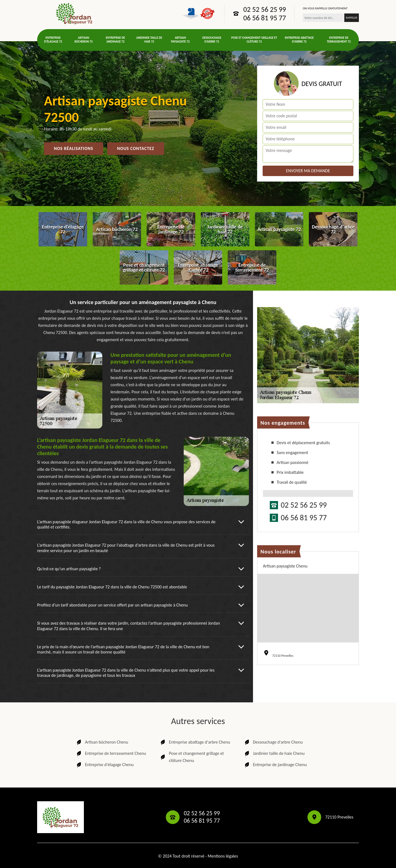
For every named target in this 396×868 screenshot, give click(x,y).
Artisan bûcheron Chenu (102, 742)
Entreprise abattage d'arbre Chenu (195, 742)
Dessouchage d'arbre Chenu (273, 742)
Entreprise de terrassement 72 (339, 40)
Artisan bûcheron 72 (84, 40)
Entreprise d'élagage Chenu (105, 765)
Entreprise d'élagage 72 (53, 40)
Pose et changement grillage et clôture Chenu (192, 757)
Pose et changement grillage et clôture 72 (254, 40)
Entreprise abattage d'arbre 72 (299, 40)
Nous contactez (136, 148)
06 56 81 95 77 (265, 18)
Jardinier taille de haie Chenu (274, 753)
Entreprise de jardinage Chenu (275, 765)
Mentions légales (223, 856)
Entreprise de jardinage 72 (116, 40)
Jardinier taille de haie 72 (149, 40)
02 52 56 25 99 (265, 9)
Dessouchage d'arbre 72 (212, 40)
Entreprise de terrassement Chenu (111, 753)
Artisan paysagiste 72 (180, 40)
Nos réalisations (74, 148)
